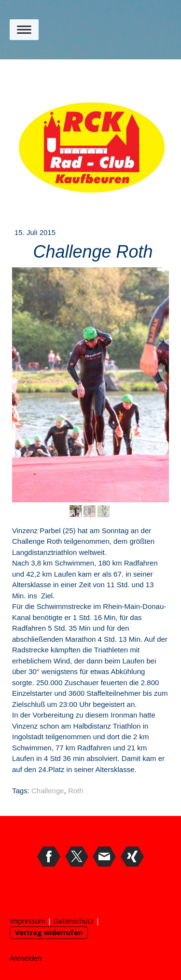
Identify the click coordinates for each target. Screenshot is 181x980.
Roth (76, 791)
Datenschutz (73, 921)
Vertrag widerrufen (49, 932)
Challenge (48, 791)
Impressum (28, 921)
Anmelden (26, 958)
